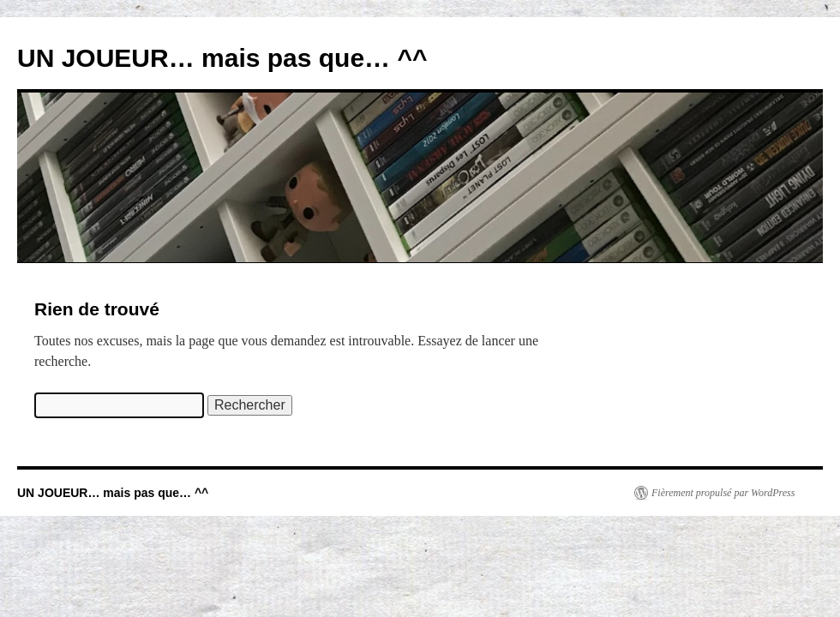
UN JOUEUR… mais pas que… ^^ (222, 58)
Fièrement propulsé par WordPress (723, 493)
